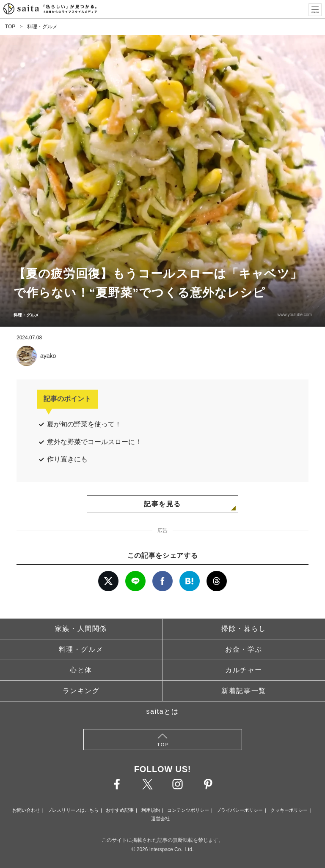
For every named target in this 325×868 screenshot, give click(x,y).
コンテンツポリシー (188, 810)
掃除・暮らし (244, 629)
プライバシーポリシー (240, 810)
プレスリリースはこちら (73, 810)
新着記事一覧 (244, 691)
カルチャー (244, 670)
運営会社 (160, 819)
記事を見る (162, 504)
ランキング (81, 691)
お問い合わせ (26, 810)
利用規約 (151, 810)
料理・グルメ (42, 27)
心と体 (81, 670)
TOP (10, 27)
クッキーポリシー (289, 810)
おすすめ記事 (120, 810)
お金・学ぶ (244, 649)
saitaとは (163, 711)
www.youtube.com (294, 315)
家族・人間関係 (81, 629)
